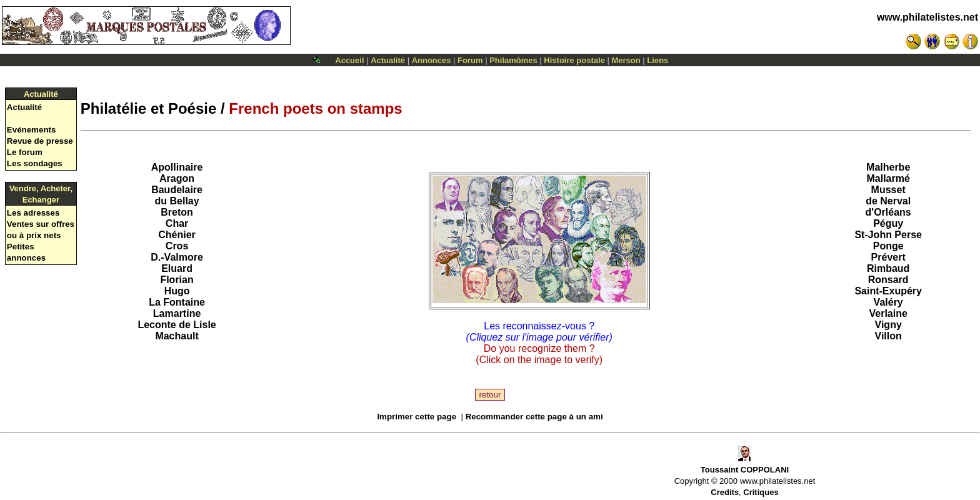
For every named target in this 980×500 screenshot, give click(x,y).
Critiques (761, 492)
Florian (177, 280)
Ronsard (888, 280)
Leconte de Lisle (177, 325)
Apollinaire (177, 167)
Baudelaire (177, 190)
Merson (626, 60)
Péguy (888, 223)
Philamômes (513, 60)
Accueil (349, 60)
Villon (888, 336)
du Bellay (177, 201)
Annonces (432, 60)
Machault (177, 336)
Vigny (888, 325)
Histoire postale (574, 60)
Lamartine (177, 313)
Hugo (177, 291)
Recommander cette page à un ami (534, 417)
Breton (177, 212)
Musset (888, 190)
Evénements (32, 130)
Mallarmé (888, 178)
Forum (470, 60)
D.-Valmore (177, 257)
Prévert (888, 257)
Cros (177, 246)
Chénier (177, 235)
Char (177, 223)
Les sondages (35, 163)
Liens (657, 60)
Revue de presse (40, 141)
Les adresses (33, 213)
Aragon (177, 178)
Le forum (25, 152)
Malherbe (888, 167)
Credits (725, 492)
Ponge (888, 246)
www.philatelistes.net (927, 17)
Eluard (177, 268)
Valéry (888, 302)
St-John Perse (888, 235)
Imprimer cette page (417, 417)
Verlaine (888, 313)
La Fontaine (177, 302)
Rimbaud (888, 268)
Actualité (388, 60)
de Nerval (888, 201)
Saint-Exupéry (888, 291)
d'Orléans (888, 212)
